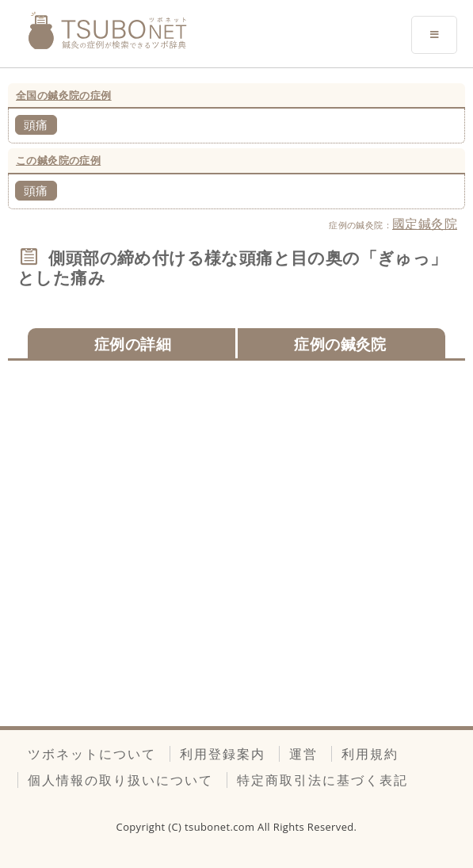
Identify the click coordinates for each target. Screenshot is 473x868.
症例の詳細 (133, 344)
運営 (303, 754)
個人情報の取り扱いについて (120, 780)
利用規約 (370, 754)
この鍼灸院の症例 (58, 160)
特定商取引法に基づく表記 (322, 780)
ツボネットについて (92, 754)
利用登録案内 (223, 754)
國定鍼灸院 (425, 224)
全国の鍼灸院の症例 (64, 95)
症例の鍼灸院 (340, 344)
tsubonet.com (221, 827)
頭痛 (36, 124)
